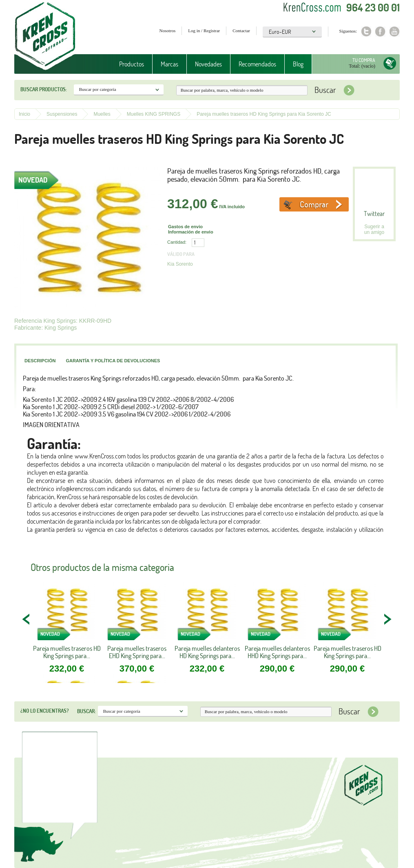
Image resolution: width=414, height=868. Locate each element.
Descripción (40, 361)
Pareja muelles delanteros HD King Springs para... (207, 652)
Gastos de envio (185, 227)
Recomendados (257, 64)
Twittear (374, 214)
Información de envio (191, 232)
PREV (27, 619)
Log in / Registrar (204, 31)
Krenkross (45, 37)
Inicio (24, 114)
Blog (298, 64)
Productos (132, 64)
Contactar (241, 31)
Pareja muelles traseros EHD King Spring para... (137, 652)
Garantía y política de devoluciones (113, 361)
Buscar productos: (44, 89)
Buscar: (86, 711)
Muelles (102, 114)
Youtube (395, 32)
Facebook (380, 32)
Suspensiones (62, 114)
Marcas (169, 64)
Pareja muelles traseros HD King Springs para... (67, 652)
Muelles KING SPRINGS (154, 114)
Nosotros (168, 31)
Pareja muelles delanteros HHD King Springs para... (277, 652)
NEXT (387, 619)
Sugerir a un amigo (374, 229)
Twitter (366, 32)
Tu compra (364, 60)
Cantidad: (177, 242)
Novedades (208, 64)
